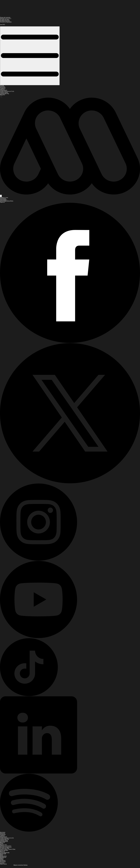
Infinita (2, 859)
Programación (3, 90)
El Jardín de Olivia (5, 20)
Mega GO (2, 95)
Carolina (2, 863)
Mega (1, 855)
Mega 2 (2, 858)
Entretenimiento (4, 841)
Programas (3, 88)
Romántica (3, 861)
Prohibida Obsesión (5, 21)
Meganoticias (3, 856)
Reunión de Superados (6, 22)
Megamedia (3, 854)
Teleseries (3, 87)
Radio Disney (3, 864)
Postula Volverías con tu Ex (7, 838)
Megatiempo (3, 857)
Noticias (26, 865)
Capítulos (2, 89)
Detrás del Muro (4, 850)
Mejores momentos (18, 865)
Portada (2, 86)
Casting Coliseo (4, 93)
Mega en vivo (3, 845)
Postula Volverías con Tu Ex (7, 91)
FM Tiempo (3, 862)
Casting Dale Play (4, 94)
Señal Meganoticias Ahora (7, 201)
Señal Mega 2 (3, 200)
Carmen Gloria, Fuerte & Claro (8, 849)
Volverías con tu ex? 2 (6, 19)
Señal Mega (3, 199)
